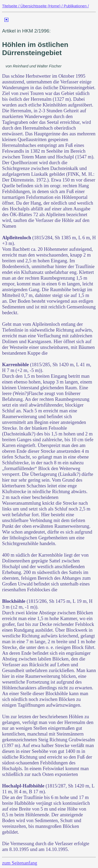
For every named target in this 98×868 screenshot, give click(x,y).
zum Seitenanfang (20, 863)
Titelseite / (11, 6)
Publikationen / (76, 6)
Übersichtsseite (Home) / (42, 6)
